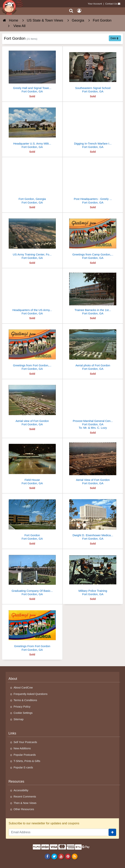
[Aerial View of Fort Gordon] (93, 463)
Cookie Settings (23, 713)
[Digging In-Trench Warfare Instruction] (93, 127)
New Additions (22, 748)
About (13, 679)
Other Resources (24, 809)
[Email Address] (59, 832)
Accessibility (21, 790)
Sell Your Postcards (25, 742)
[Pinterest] (68, 856)
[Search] (71, 11)
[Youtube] (61, 856)
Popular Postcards (25, 755)
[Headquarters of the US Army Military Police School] (32, 293)
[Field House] (32, 463)
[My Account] (79, 11)
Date (114, 38)
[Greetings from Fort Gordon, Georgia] (32, 349)
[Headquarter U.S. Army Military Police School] (32, 127)
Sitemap (19, 719)
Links (12, 733)
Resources (16, 781)
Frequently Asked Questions (31, 694)
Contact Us (111, 4)
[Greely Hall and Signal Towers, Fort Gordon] (32, 71)
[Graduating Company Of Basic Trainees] (32, 574)
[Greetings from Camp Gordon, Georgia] (93, 238)
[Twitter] (54, 856)
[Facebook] (47, 856)
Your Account (95, 4)
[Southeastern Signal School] (93, 71)
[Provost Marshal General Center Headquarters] (93, 406)
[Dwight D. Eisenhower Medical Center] (93, 518)
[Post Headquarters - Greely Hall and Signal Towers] (93, 182)
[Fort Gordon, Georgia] (32, 182)
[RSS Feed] (75, 856)
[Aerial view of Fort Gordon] (32, 404)
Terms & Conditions (25, 700)
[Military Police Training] (93, 574)
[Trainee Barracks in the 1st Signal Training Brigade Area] (93, 293)
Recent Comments (25, 797)
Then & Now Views (25, 803)
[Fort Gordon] (32, 518)
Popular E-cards (23, 767)
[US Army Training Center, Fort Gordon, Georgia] (32, 238)
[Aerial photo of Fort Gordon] (93, 349)
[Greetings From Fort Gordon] (32, 629)
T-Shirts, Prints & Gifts (27, 761)
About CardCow (23, 688)
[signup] (112, 832)
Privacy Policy (22, 707)
